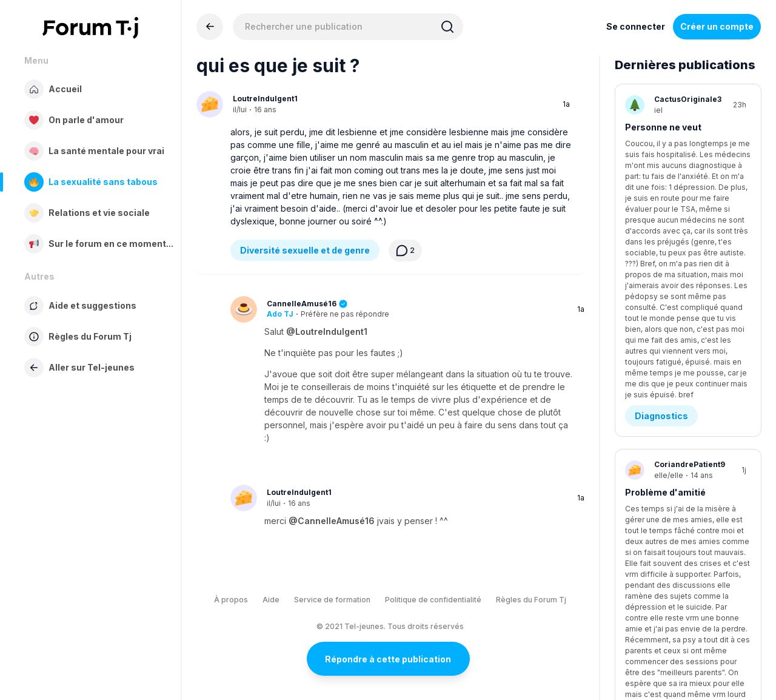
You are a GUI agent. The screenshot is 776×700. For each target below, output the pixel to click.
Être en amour (665, 606)
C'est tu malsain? (664, 405)
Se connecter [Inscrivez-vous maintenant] (636, 26)
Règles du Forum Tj (531, 600)
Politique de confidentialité (433, 600)
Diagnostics (661, 190)
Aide (271, 600)
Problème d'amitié (665, 266)
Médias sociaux (669, 467)
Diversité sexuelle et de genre (305, 250)
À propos (231, 600)
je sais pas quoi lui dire (674, 544)
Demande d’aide (670, 328)
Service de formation (332, 600)
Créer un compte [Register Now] (717, 26)
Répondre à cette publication (388, 659)
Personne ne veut (663, 127)
